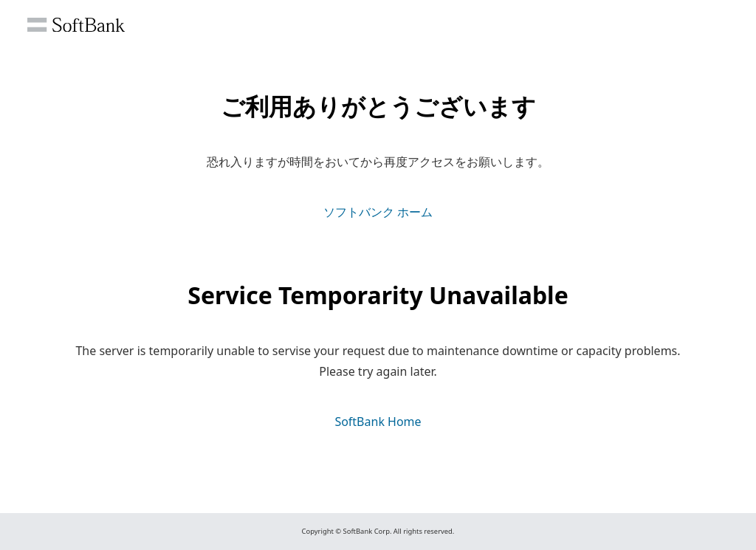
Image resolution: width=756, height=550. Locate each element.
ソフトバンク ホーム (378, 212)
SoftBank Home (378, 422)
